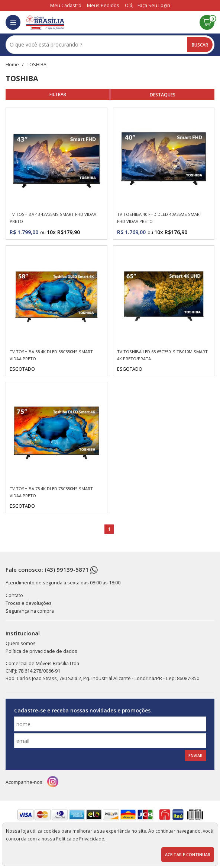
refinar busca (58, 95)
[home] (45, 22)
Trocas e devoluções (29, 603)
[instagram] (53, 782)
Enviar (195, 756)
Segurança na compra (30, 611)
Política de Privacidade (80, 839)
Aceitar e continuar (188, 855)
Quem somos (21, 643)
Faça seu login (154, 5)
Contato (14, 595)
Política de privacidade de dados (41, 651)
